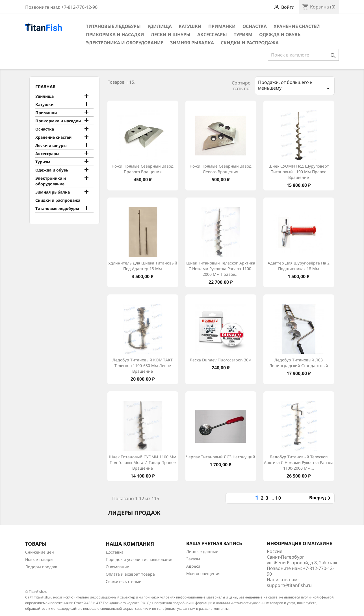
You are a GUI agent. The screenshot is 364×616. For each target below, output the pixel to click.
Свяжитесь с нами (124, 581)
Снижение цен (40, 552)
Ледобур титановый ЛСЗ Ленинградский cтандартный (299, 363)
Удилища (160, 26)
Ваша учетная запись (214, 543)
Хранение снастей (297, 26)
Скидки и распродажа (250, 43)
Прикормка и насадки (115, 34)
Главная (45, 86)
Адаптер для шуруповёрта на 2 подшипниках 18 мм (299, 266)
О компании (118, 567)
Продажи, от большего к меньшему (295, 85)
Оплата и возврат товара (130, 574)
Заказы (193, 559)
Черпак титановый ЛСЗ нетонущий (221, 457)
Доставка (115, 552)
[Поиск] (303, 55)
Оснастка (255, 26)
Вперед (321, 498)
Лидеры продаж (41, 567)
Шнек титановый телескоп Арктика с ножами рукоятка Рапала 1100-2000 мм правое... (221, 269)
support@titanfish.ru (289, 585)
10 (278, 498)
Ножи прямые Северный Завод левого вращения (221, 169)
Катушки (190, 26)
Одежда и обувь (280, 34)
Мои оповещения (203, 573)
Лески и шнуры (171, 34)
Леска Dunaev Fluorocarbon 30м (221, 360)
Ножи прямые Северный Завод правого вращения (143, 169)
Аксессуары (212, 34)
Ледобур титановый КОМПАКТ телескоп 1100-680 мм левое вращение (143, 366)
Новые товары (39, 559)
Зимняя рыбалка (192, 43)
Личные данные (202, 551)
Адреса (193, 566)
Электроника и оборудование (125, 43)
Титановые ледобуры (113, 26)
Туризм (243, 34)
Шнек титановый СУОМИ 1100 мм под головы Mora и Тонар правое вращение (143, 462)
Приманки (222, 26)
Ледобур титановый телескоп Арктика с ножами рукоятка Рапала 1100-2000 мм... (299, 462)
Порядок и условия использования (140, 559)
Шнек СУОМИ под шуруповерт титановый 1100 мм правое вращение (299, 172)
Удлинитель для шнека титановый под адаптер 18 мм (143, 266)
